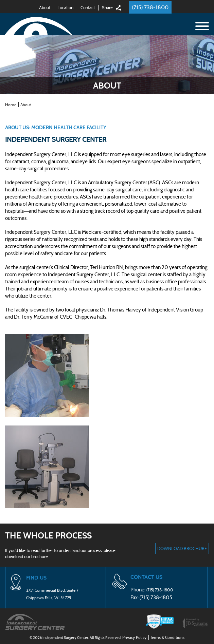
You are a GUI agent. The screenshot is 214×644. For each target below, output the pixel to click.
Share (107, 8)
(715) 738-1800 (150, 7)
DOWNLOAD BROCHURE (182, 548)
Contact (88, 8)
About (45, 8)
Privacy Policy (134, 637)
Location (65, 8)
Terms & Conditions (167, 637)
